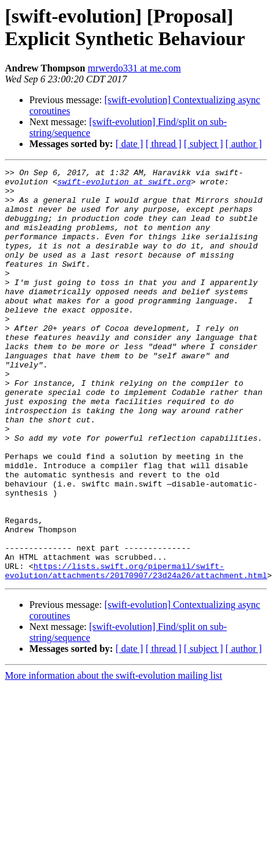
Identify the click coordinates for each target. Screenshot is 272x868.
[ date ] (129, 144)
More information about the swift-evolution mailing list (114, 736)
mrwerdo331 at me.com (134, 68)
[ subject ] (204, 144)
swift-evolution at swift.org (124, 185)
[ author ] (244, 144)
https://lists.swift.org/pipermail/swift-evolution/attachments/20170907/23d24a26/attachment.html (136, 630)
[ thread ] (164, 144)
